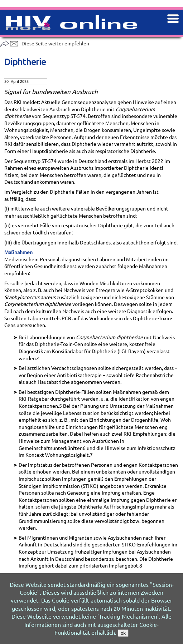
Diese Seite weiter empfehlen (45, 43)
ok (123, 633)
